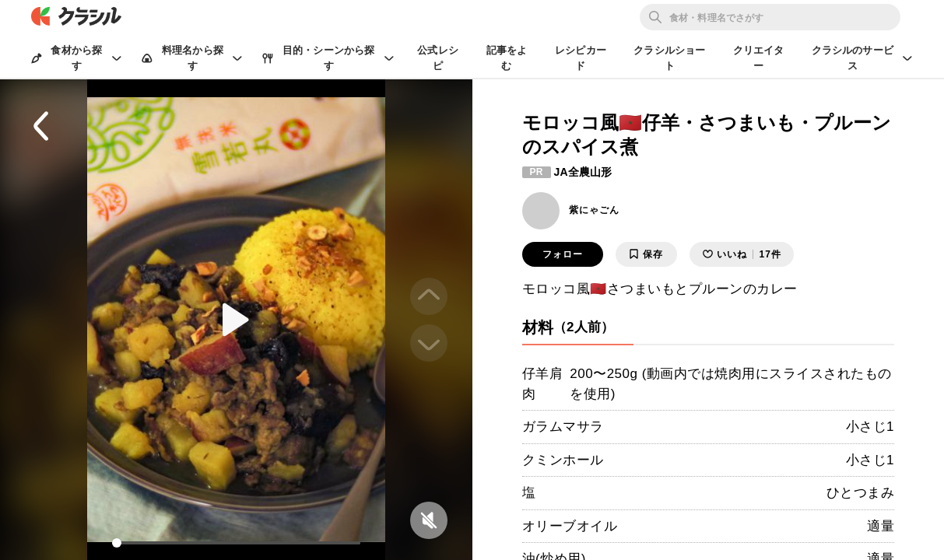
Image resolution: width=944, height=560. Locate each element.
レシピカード (581, 58)
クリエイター (759, 58)
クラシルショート (669, 58)
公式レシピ (438, 58)
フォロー (563, 254)
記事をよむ (507, 58)
